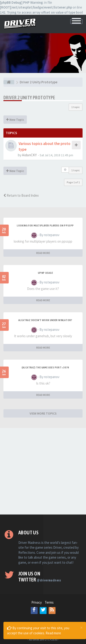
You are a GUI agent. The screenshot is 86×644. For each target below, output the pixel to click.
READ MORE (43, 253)
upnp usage (45, 273)
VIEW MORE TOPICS (43, 413)
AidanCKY (29, 155)
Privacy (37, 602)
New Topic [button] (15, 120)
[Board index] (9, 82)
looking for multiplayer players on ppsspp (45, 226)
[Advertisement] (43, 471)
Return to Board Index (21, 195)
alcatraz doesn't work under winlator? (45, 320)
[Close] (81, 627)
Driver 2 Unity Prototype (29, 98)
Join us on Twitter (40, 577)
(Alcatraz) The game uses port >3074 (45, 367)
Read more (53, 633)
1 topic (76, 107)
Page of (73, 182)
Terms (49, 602)
